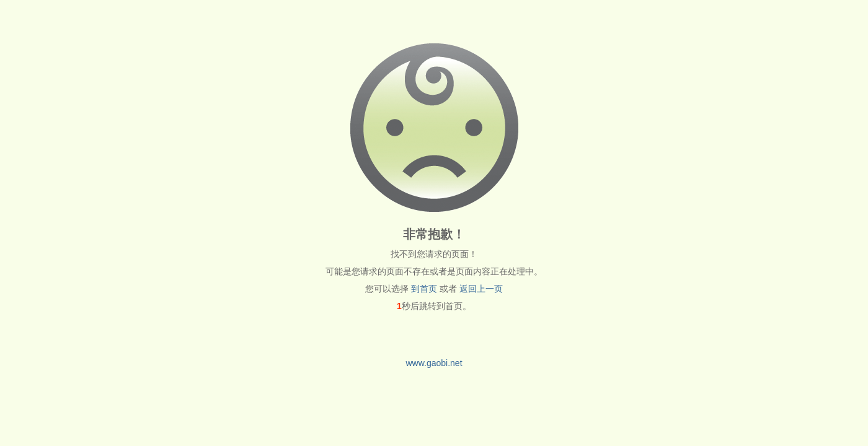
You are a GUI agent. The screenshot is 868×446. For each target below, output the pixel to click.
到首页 (424, 289)
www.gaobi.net (434, 363)
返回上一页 (481, 289)
